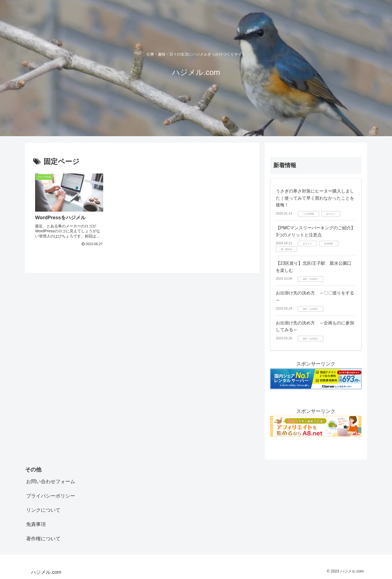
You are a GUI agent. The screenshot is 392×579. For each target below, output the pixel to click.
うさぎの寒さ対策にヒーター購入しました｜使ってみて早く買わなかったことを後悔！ (315, 198)
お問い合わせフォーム (51, 482)
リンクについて (43, 510)
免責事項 (36, 524)
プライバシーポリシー (51, 496)
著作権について (43, 539)
